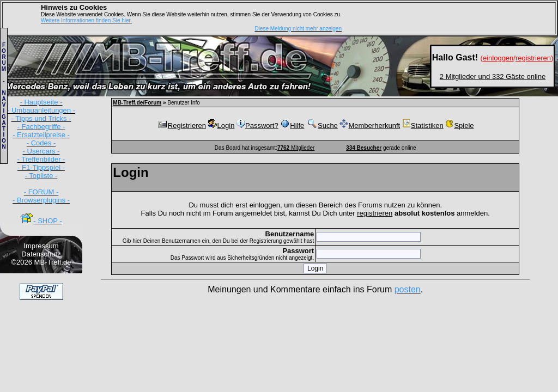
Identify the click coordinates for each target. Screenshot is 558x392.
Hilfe (292, 125)
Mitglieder (296, 148)
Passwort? (257, 125)
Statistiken (423, 125)
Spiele (459, 125)
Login (222, 125)
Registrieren (181, 125)
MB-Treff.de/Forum (137, 103)
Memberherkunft (370, 125)
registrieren (375, 213)
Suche (322, 125)
